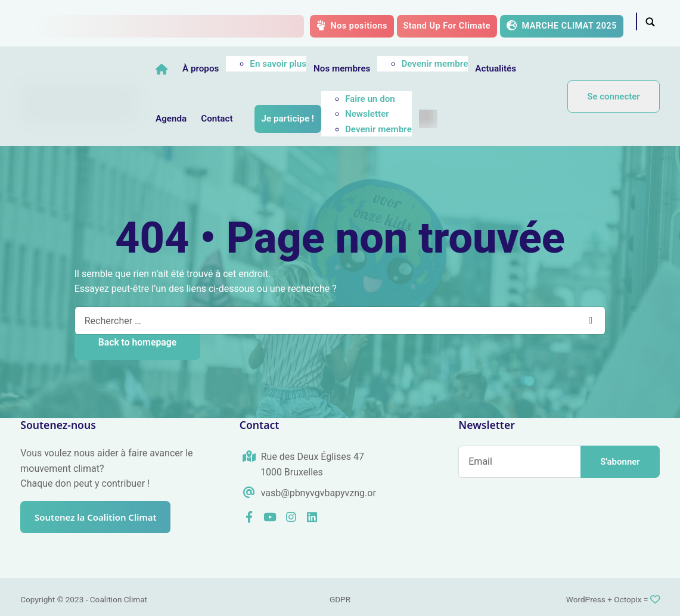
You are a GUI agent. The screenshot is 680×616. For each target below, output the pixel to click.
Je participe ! (318, 119)
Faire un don (400, 99)
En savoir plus (308, 64)
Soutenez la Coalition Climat (100, 517)
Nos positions (352, 26)
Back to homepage (137, 342)
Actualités (526, 69)
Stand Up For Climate (447, 26)
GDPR (340, 599)
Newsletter (398, 114)
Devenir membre (465, 64)
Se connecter (613, 97)
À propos (231, 69)
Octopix (628, 599)
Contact (247, 119)
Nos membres (372, 69)
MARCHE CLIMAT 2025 (562, 26)
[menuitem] (458, 119)
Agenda (201, 119)
